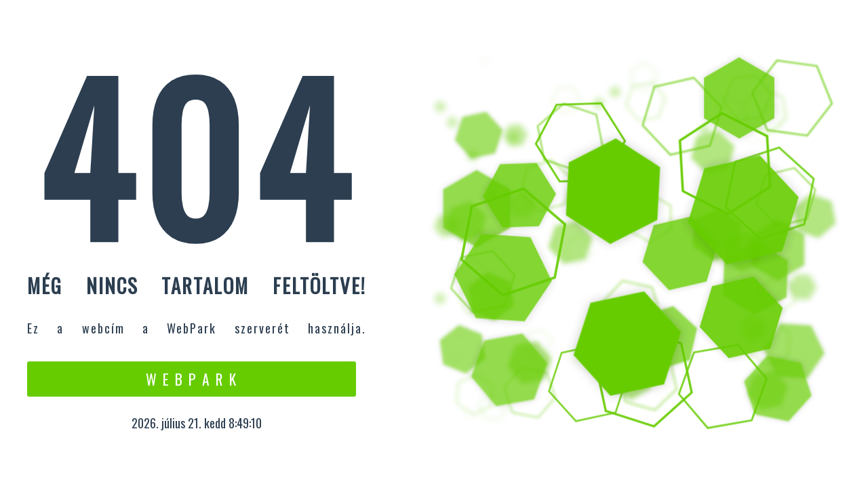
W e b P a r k (192, 379)
